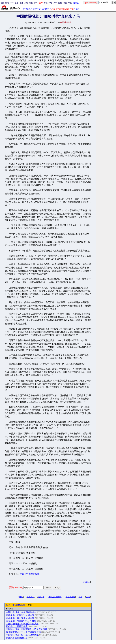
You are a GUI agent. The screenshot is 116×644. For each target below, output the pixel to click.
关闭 (88, 597)
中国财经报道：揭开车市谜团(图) (22, 635)
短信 (60, 3)
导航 (70, 3)
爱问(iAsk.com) (16, 587)
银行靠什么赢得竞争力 (17, 626)
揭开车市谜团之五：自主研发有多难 (23, 632)
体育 (12, 3)
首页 (2, 3)
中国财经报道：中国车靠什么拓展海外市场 (27, 629)
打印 (81, 597)
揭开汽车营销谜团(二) (16, 638)
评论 (21, 597)
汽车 (36, 3)
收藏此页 (30, 597)
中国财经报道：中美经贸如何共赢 (22, 624)
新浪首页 (27, 9)
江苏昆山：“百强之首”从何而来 (21, 621)
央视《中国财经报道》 (31, 574)
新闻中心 (36, 9)
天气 (55, 3)
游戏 (46, 3)
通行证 (76, 3)
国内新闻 (46, 9)
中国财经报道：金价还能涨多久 (21, 612)
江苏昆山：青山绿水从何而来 (20, 618)
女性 (50, 3)
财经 (26, 3)
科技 (31, 3)
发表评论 (86, 582)
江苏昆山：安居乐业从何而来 (20, 615)
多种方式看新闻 (55, 597)
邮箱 (65, 3)
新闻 (7, 3)
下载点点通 (70, 597)
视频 (21, 3)
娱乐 (17, 3)
